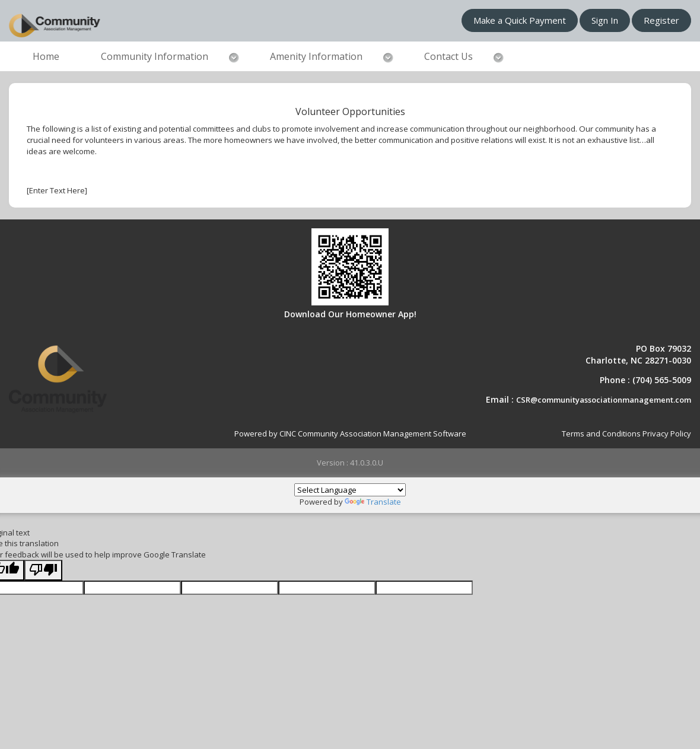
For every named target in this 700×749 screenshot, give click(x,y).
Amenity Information (316, 56)
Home (46, 56)
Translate (373, 502)
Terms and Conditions (601, 434)
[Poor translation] (43, 570)
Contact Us (448, 56)
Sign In (605, 20)
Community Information (155, 56)
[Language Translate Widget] (350, 490)
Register (661, 20)
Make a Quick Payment (520, 20)
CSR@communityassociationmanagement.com (604, 400)
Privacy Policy (667, 434)
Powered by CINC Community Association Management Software (350, 434)
